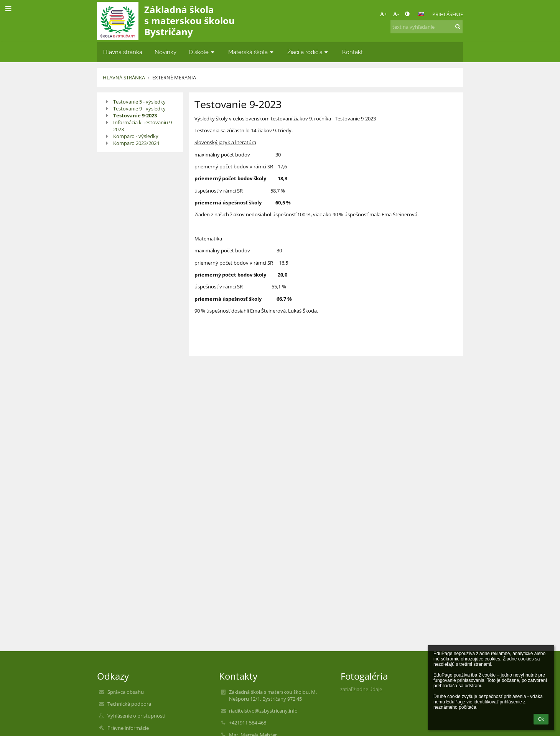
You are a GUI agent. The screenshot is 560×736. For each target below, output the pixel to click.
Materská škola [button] (252, 52)
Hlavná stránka (124, 77)
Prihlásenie (448, 14)
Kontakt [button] (352, 52)
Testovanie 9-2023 (135, 115)
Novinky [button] (166, 52)
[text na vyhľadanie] (427, 27)
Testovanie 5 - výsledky (139, 102)
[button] (421, 14)
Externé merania (174, 77)
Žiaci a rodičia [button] (309, 52)
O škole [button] (202, 52)
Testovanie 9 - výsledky (139, 109)
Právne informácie (128, 728)
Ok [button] (541, 719)
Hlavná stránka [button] (123, 52)
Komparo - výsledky (136, 136)
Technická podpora (129, 704)
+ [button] (383, 14)
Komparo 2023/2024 (136, 143)
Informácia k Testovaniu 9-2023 (143, 126)
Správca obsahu (126, 692)
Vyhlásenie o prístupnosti (136, 716)
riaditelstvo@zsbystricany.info (263, 711)
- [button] (396, 14)
